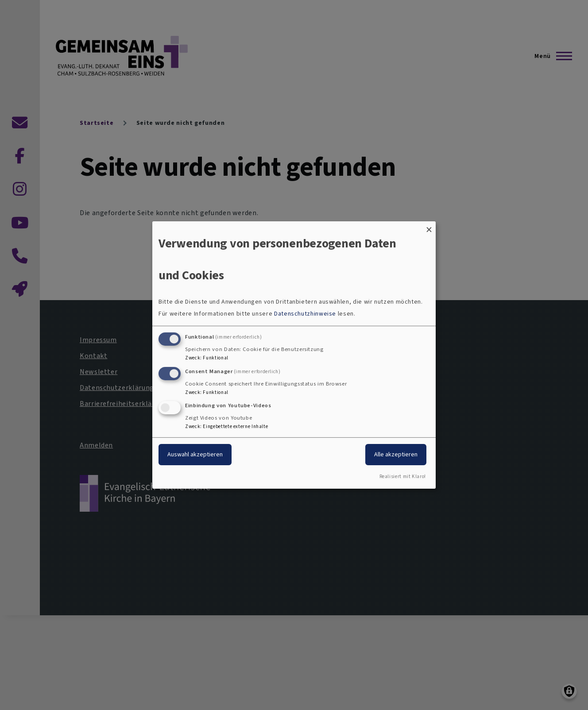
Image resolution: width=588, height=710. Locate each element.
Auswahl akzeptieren (195, 454)
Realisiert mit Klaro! (403, 477)
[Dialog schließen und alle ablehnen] (429, 227)
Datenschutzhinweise (305, 314)
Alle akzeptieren (396, 454)
